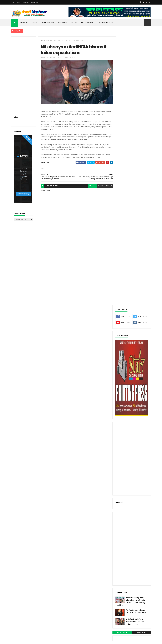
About (19, 2)
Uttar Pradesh (48, 23)
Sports (74, 23)
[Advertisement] (23, 73)
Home (13, 2)
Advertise (34, 2)
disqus (99, 186)
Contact (26, 2)
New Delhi (63, 23)
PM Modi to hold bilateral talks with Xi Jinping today (138, 344)
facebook (107, 186)
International (88, 23)
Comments (142, 365)
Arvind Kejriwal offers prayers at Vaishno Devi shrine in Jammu (138, 354)
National (24, 23)
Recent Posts (125, 365)
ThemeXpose (23, 641)
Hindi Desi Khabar (105, 23)
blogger (91, 186)
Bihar (34, 23)
